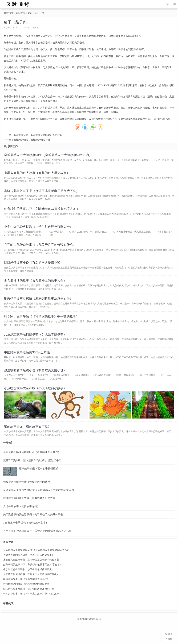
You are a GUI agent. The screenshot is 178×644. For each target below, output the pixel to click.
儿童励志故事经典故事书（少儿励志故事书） (36, 348)
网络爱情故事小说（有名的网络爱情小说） (34, 271)
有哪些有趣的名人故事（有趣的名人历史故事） (38, 175)
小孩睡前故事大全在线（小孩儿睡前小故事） (36, 406)
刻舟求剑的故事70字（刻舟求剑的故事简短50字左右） (43, 214)
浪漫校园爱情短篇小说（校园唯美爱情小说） (36, 387)
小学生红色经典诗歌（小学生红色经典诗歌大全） (39, 233)
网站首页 (21, 13)
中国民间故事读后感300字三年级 (28, 368)
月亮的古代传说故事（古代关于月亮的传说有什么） (41, 252)
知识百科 (33, 13)
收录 (169, 633)
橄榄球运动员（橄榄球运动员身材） (33, 140)
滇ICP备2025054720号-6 (89, 639)
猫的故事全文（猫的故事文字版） (28, 446)
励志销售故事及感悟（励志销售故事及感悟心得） (39, 310)
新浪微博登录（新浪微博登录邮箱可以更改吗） (39, 135)
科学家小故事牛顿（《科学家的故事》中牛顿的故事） (42, 329)
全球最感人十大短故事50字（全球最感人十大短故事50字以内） (49, 156)
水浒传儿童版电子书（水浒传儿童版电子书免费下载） (42, 194)
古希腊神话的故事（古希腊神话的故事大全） (36, 291)
